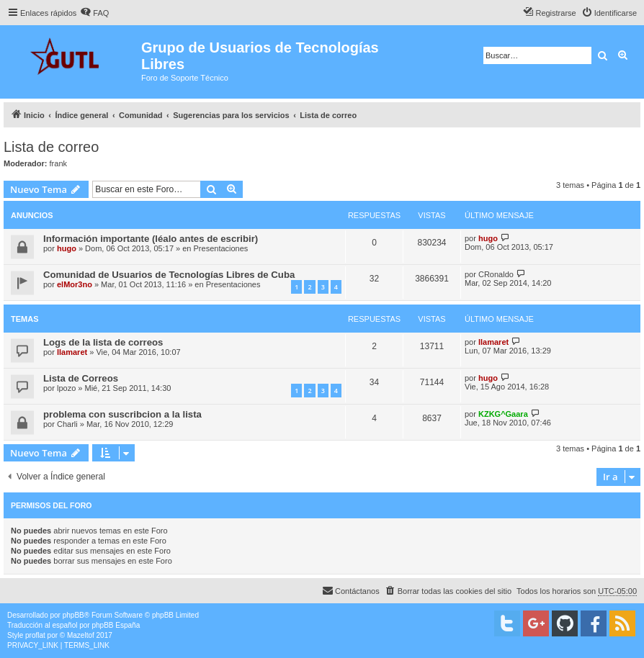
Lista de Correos (81, 378)
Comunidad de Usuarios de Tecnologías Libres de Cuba (169, 275)
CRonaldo (496, 274)
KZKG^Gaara (503, 414)
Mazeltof (81, 635)
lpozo (66, 388)
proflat (35, 635)
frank (58, 163)
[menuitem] (94, 13)
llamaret (72, 352)
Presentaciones (221, 248)
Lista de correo (51, 147)
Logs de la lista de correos (103, 342)
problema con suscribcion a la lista (122, 414)
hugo (67, 248)
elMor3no (75, 284)
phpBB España (116, 625)
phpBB (73, 615)
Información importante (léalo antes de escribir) (151, 239)
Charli (67, 424)
